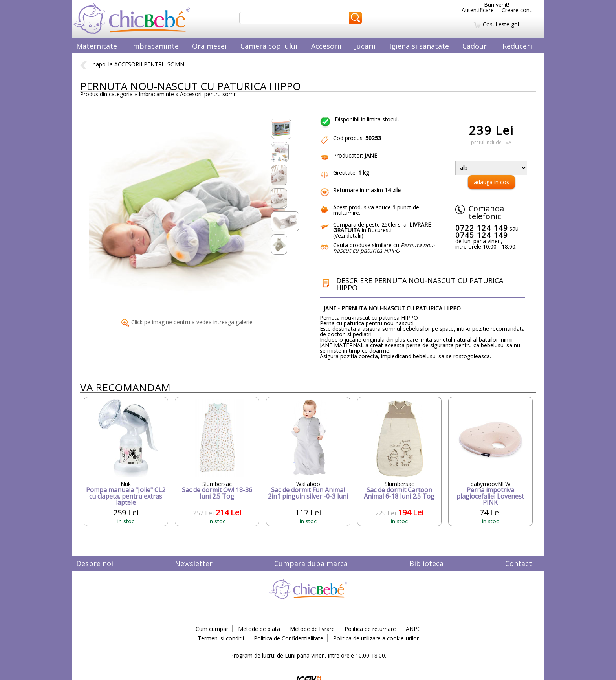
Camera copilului (269, 46)
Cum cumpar (212, 629)
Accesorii (326, 46)
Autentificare (478, 10)
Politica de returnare (370, 629)
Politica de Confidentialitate (289, 638)
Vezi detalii (348, 236)
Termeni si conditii (221, 638)
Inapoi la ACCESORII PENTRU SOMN (132, 64)
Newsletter (194, 563)
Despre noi (95, 563)
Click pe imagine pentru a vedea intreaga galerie (187, 322)
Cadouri (476, 46)
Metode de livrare (312, 629)
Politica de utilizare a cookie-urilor (376, 638)
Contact (519, 563)
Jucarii (365, 46)
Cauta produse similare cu (384, 248)
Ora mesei (209, 46)
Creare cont (517, 10)
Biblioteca (426, 563)
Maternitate (97, 46)
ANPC (413, 629)
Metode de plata (259, 629)
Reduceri (517, 46)
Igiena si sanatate (419, 46)
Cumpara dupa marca (311, 563)
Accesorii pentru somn (208, 94)
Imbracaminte (155, 46)
